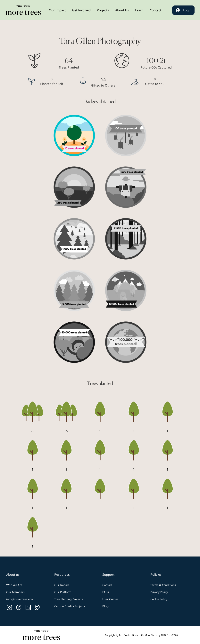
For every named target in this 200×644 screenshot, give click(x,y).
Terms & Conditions (163, 585)
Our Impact (62, 585)
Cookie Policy (159, 599)
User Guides (110, 599)
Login (183, 10)
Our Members (15, 592)
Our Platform (63, 592)
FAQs (106, 592)
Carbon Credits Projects (70, 606)
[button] (57, 10)
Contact (107, 585)
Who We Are (14, 585)
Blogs (106, 606)
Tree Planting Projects (69, 599)
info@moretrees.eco (19, 599)
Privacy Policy (159, 592)
